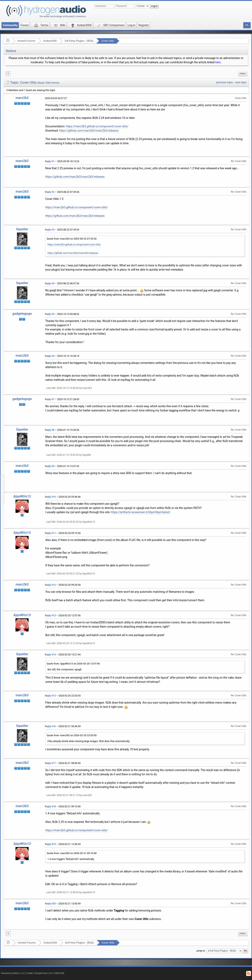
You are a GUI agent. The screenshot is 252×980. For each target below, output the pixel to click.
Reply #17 (50, 763)
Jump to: (201, 951)
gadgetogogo (22, 314)
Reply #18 (50, 807)
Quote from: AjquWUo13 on (73, 664)
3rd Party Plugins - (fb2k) (79, 41)
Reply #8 (50, 430)
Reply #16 (50, 726)
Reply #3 (50, 230)
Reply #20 (50, 904)
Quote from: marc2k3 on (72, 239)
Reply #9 (50, 466)
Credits (30, 973)
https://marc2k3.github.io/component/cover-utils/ (97, 126)
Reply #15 (50, 696)
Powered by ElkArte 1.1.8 (13, 973)
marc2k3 (22, 98)
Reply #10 (50, 497)
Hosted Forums (26, 41)
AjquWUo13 (22, 496)
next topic (241, 82)
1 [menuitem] (8, 74)
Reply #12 (50, 585)
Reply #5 (50, 314)
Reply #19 (50, 844)
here (218, 62)
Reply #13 (50, 616)
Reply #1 (50, 161)
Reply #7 (50, 399)
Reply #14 (50, 655)
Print (243, 74)
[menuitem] (243, 74)
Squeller (22, 229)
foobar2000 (50, 41)
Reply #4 (50, 283)
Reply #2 (50, 192)
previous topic (225, 82)
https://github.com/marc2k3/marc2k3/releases (89, 131)
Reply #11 (50, 533)
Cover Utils (107, 41)
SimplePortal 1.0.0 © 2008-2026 (50, 973)
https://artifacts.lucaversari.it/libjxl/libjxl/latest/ (141, 512)
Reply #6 (50, 356)
